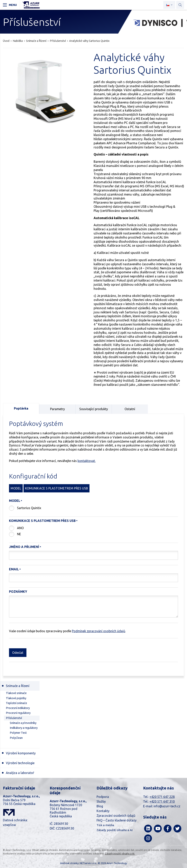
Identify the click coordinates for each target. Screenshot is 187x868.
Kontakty (103, 811)
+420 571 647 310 (162, 801)
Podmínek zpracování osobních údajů (98, 631)
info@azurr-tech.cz (167, 806)
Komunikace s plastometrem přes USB (42, 521)
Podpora (103, 797)
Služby (101, 801)
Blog (100, 806)
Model (15, 501)
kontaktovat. (87, 461)
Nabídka (18, 41)
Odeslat (18, 653)
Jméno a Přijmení (24, 547)
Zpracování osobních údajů (116, 816)
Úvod (6, 41)
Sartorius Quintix (29, 508)
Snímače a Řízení (36, 41)
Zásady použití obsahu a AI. (120, 854)
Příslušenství (58, 41)
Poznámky (18, 592)
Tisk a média (105, 825)
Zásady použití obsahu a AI (115, 830)
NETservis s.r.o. (88, 863)
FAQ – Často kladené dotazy (117, 820)
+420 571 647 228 (162, 797)
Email (14, 569)
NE (19, 534)
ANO (20, 528)
